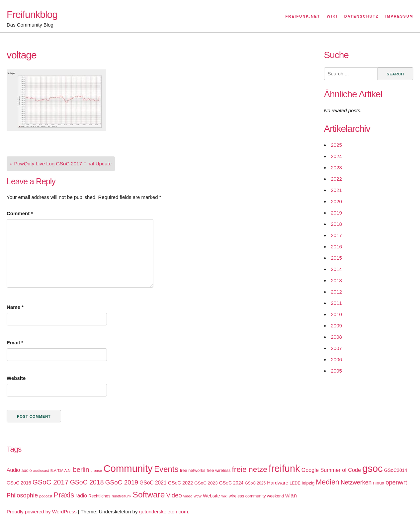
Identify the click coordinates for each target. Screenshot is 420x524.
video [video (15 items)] (188, 496)
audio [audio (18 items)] (26, 470)
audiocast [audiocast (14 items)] (41, 471)
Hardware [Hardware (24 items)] (278, 483)
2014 (336, 269)
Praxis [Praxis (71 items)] (64, 495)
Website (16, 378)
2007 (336, 348)
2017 (336, 235)
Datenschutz (362, 16)
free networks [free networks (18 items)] (193, 470)
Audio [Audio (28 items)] (13, 470)
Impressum (399, 16)
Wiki (332, 16)
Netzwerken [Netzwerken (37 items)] (356, 482)
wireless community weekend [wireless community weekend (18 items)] (256, 496)
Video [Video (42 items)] (174, 495)
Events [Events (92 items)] (166, 469)
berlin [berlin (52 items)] (81, 470)
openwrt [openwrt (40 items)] (396, 482)
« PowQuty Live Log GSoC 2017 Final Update (61, 164)
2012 (336, 292)
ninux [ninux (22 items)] (379, 483)
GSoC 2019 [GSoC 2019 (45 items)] (122, 482)
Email (15, 343)
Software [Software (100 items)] (149, 495)
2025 (336, 145)
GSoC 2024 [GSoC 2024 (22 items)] (231, 483)
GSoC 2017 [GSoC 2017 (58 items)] (51, 482)
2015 (336, 258)
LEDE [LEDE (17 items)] (295, 483)
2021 (336, 190)
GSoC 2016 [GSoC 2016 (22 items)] (19, 483)
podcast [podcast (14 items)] (46, 496)
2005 (336, 371)
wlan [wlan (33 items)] (291, 496)
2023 (336, 168)
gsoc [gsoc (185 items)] (372, 469)
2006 (336, 359)
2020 (336, 201)
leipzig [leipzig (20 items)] (308, 483)
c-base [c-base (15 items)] (96, 471)
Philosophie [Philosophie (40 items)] (22, 495)
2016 (336, 247)
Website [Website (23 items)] (211, 496)
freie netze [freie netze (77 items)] (249, 469)
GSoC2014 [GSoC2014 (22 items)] (396, 470)
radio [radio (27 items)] (82, 496)
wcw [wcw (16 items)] (198, 496)
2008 (336, 337)
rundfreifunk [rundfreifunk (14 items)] (122, 496)
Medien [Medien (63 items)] (327, 482)
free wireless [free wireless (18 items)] (219, 470)
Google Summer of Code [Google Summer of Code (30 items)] (331, 470)
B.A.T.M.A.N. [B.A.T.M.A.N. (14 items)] (61, 471)
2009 (336, 326)
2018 (336, 224)
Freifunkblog (32, 14)
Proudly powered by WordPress (42, 512)
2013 (336, 280)
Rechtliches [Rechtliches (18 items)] (99, 496)
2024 (336, 156)
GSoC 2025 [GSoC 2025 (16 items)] (255, 483)
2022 (336, 179)
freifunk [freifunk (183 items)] (284, 469)
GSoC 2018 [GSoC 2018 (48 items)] (87, 482)
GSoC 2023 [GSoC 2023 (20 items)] (206, 483)
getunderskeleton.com (164, 512)
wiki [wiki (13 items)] (224, 496)
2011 (336, 303)
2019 (336, 213)
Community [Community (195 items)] (128, 468)
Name (15, 307)
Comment (20, 213)
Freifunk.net (303, 16)
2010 (336, 314)
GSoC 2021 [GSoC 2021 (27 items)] (153, 483)
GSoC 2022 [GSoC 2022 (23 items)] (180, 483)
